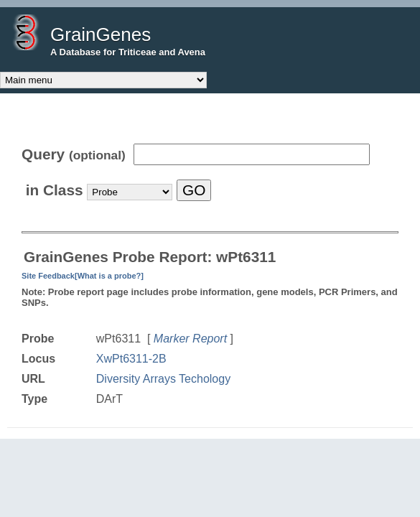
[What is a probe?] (109, 276)
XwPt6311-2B (131, 359)
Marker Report (190, 339)
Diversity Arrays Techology (163, 379)
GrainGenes (101, 34)
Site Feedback (48, 276)
